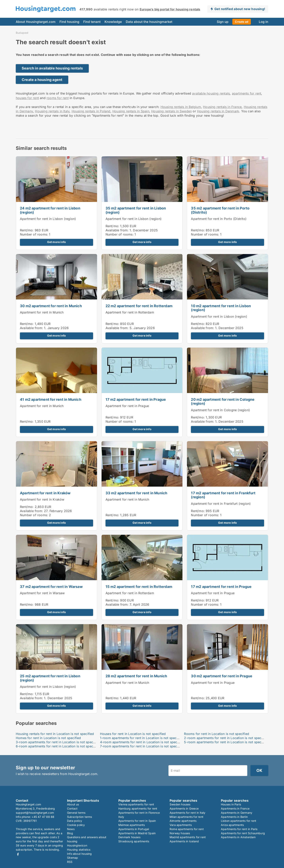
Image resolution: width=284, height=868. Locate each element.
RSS (70, 862)
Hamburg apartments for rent (138, 808)
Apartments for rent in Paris (239, 829)
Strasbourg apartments (134, 841)
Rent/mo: (27, 230)
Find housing (69, 22)
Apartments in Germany (237, 813)
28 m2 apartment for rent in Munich (136, 676)
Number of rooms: (34, 234)
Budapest (22, 33)
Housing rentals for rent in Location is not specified (55, 734)
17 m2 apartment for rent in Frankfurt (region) (223, 495)
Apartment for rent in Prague (127, 406)
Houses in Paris (231, 804)
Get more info (57, 242)
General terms (76, 813)
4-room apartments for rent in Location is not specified (142, 742)
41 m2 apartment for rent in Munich (51, 399)
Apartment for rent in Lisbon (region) (48, 219)
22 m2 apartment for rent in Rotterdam (139, 306)
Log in (263, 22)
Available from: (117, 230)
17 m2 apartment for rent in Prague (136, 399)
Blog (70, 833)
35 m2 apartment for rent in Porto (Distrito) (220, 210)
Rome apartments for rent (187, 829)
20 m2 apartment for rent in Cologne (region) (223, 402)
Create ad (242, 22)
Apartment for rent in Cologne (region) (220, 410)
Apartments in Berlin (234, 817)
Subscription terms (80, 817)
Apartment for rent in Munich (42, 312)
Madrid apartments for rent (188, 837)
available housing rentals (211, 93)
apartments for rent (247, 93)
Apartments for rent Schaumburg (243, 833)
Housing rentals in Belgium (181, 107)
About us (73, 804)
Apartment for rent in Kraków (45, 493)
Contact (72, 808)
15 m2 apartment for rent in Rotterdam (139, 587)
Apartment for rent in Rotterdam (130, 312)
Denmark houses (129, 837)
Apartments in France (235, 808)
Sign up (223, 22)
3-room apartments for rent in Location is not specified (58, 742)
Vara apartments (181, 825)
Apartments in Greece (184, 808)
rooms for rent (58, 98)
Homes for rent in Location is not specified (48, 738)
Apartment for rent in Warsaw (42, 593)
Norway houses (180, 833)
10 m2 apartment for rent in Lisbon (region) (221, 308)
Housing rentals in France (222, 107)
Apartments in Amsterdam (238, 837)
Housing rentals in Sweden (171, 111)
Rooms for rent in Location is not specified (217, 734)
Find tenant (92, 22)
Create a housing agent (42, 80)
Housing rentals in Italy (52, 111)
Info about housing (79, 854)
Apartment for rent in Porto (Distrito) (219, 219)
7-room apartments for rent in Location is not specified (142, 746)
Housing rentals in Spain (131, 111)
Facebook (18, 854)
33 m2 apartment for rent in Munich (136, 493)
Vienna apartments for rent (136, 804)
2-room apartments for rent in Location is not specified (226, 738)
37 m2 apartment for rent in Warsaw (51, 587)
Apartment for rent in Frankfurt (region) (221, 504)
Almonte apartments (183, 821)
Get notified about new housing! (240, 9)
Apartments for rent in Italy (188, 813)
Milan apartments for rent (186, 817)
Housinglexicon (77, 845)
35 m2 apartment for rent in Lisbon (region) (136, 210)
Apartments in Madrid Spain (137, 833)
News (71, 829)
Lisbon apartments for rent (239, 821)
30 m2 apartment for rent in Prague (222, 676)
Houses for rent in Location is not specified (133, 734)
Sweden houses (180, 804)
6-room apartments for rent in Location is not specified (58, 746)
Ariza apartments (232, 825)
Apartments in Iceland (184, 841)
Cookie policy (76, 825)
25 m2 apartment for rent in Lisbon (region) (50, 678)
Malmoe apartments (132, 825)
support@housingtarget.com (35, 813)
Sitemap (72, 858)
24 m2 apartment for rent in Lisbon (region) (50, 210)
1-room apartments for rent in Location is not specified (142, 738)
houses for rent (27, 98)
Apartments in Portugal (134, 829)
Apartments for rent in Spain (137, 821)
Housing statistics (79, 850)
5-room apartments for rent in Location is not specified (226, 742)
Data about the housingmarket (149, 22)
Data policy (75, 821)
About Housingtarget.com (36, 22)
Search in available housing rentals (52, 68)
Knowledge (113, 22)
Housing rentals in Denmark (218, 111)
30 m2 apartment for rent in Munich (51, 306)
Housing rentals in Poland (91, 111)
